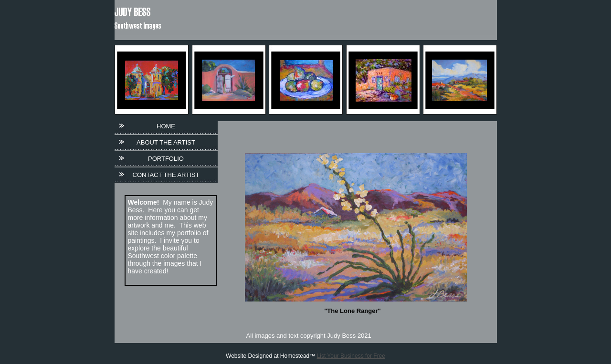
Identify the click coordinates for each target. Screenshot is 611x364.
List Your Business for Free (351, 356)
